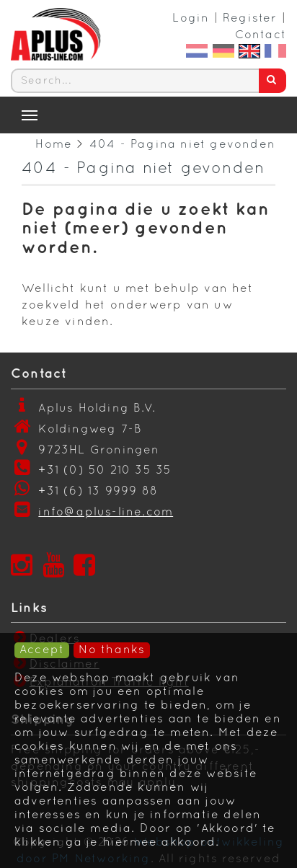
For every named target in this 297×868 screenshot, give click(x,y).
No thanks (112, 650)
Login (191, 19)
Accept (42, 650)
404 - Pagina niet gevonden (182, 145)
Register (250, 19)
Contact (261, 35)
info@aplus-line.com (106, 513)
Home (54, 145)
